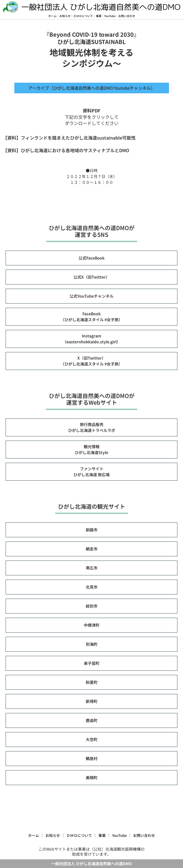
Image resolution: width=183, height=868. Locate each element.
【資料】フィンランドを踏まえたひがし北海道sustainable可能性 (69, 138)
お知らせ (65, 16)
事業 (99, 16)
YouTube (110, 16)
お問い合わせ (127, 16)
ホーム (52, 16)
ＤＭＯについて (83, 16)
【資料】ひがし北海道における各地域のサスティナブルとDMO (66, 150)
